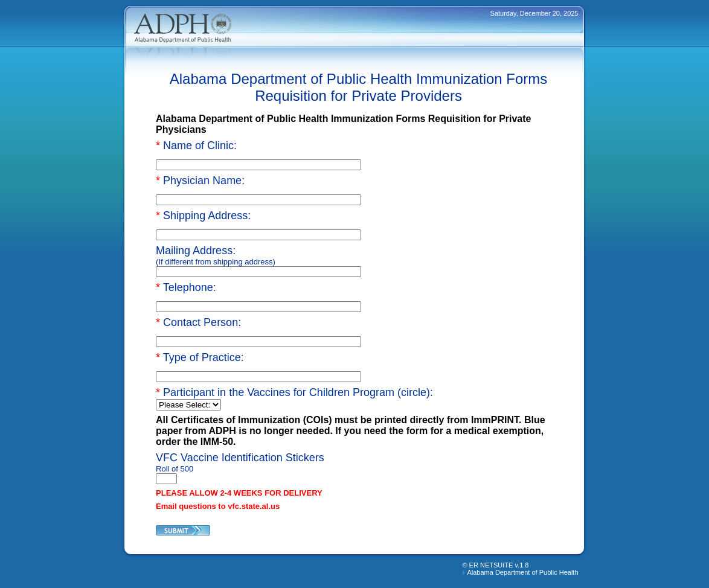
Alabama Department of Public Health (522, 572)
